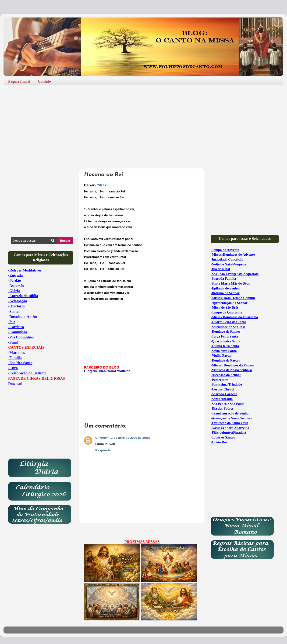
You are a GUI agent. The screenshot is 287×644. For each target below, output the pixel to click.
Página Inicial (19, 81)
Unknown (102, 438)
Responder (104, 450)
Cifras (102, 185)
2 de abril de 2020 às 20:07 (131, 438)
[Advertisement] (143, 125)
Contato (44, 81)
